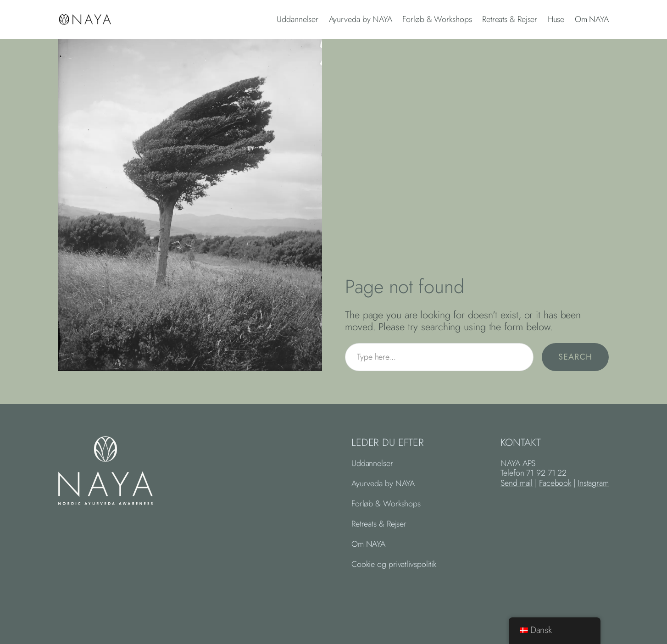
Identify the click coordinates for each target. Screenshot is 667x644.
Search (575, 357)
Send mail (517, 483)
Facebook (555, 483)
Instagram (593, 483)
